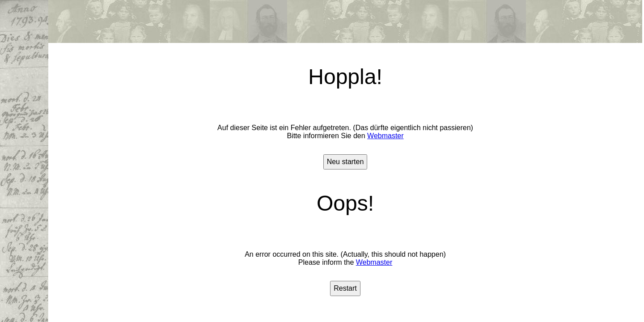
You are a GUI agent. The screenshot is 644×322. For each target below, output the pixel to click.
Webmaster (386, 136)
